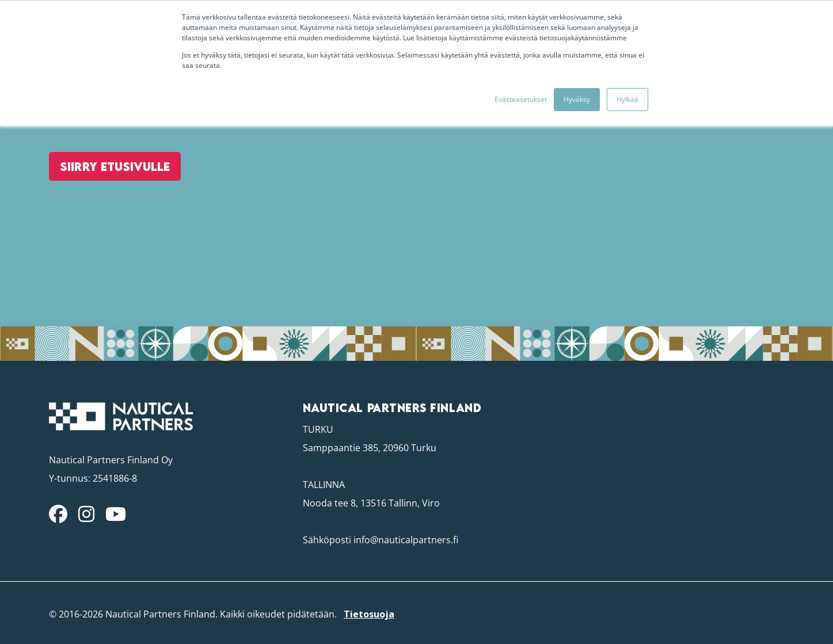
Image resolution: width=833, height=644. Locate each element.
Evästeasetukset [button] (521, 99)
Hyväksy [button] (577, 99)
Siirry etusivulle (107, 202)
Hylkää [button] (627, 99)
